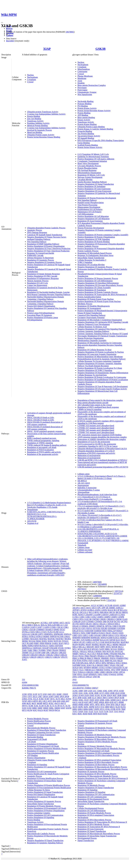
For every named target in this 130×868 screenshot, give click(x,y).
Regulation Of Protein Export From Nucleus (96, 299)
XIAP (47, 49)
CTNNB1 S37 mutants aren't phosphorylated (96, 428)
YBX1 (100, 674)
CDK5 (88, 617)
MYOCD (87, 649)
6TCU (102, 709)
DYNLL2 (26, 632)
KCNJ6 (60, 636)
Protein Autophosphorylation (89, 297)
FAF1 (45, 632)
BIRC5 (30, 625)
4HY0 (36, 701)
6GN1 (123, 707)
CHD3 (75, 619)
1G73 (40, 694)
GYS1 (117, 635)
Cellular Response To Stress (38, 790)
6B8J (107, 707)
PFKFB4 (114, 654)
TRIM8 (25, 653)
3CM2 (41, 699)
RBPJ (107, 661)
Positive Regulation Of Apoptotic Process (44, 801)
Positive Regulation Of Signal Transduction (45, 792)
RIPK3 (25, 646)
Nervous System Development (90, 177)
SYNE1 (68, 648)
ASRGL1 (120, 608)
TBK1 (35, 650)
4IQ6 (107, 702)
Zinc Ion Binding (34, 119)
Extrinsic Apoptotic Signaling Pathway (93, 331)
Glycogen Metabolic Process (89, 166)
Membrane (82, 78)
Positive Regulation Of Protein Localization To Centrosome (102, 377)
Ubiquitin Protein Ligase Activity (41, 135)
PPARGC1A (102, 656)
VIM (74, 674)
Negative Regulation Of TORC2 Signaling (95, 370)
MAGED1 (34, 639)
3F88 (79, 698)
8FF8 (95, 714)
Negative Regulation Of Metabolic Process (95, 728)
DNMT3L (100, 626)
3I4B (89, 698)
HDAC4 (123, 635)
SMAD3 (100, 665)
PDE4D (100, 654)
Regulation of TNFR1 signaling (40, 443)
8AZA (40, 710)
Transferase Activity (35, 121)
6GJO (118, 707)
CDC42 (60, 627)
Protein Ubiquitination (36, 758)
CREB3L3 (111, 619)
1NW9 (65, 694)
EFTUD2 (97, 628)
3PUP (116, 698)
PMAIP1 (93, 656)
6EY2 (24, 710)
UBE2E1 (42, 655)
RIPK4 (31, 646)
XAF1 (25, 659)
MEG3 (75, 647)
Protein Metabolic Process (38, 719)
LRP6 (89, 642)
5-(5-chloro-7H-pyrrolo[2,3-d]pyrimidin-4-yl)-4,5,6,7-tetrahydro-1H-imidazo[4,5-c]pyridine (100, 516)
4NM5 (81, 705)
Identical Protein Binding (37, 126)
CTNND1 (98, 622)
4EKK (102, 702)
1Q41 (81, 693)
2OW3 (75, 695)
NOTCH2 (119, 651)
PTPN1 (85, 661)
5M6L (51, 708)
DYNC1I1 (77, 628)
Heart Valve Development (88, 163)
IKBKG (123, 638)
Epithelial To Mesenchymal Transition (93, 157)
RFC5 (67, 643)
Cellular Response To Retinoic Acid (92, 327)
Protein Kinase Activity (87, 108)
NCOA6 (32, 641)
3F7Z (75, 698)
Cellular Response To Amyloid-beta (92, 375)
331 (24, 680)
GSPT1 (41, 634)
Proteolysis (32, 831)
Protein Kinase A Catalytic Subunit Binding (95, 129)
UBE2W (57, 657)
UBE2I (57, 655)
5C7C (62, 706)
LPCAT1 (82, 642)
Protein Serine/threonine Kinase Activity (94, 111)
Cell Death (31, 742)
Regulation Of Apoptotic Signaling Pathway (45, 843)
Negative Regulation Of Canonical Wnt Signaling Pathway (101, 329)
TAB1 (24, 650)
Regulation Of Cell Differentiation (92, 811)
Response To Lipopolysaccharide (41, 253)
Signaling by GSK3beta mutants (91, 423)
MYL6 (80, 649)
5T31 (102, 707)
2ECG (35, 697)
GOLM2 (97, 635)
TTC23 (32, 653)
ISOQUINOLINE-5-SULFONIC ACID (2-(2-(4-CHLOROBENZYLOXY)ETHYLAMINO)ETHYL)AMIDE (102, 535)
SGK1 (84, 665)
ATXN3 (84, 610)
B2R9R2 (26, 688)
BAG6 (110, 610)
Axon (80, 81)
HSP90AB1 (59, 634)
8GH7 (46, 710)
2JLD (117, 693)
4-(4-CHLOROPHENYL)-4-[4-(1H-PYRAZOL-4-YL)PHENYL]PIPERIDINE (98, 530)
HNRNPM (86, 638)
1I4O (49, 694)
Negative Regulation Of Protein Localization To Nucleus (101, 352)
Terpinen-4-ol (33, 523)
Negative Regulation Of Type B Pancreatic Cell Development (103, 386)
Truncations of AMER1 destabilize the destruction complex (102, 439)
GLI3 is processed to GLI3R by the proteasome (97, 444)
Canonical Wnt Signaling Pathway (92, 315)
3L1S (94, 698)
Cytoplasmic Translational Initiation (92, 161)
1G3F (35, 694)
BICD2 (119, 612)
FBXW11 (76, 633)
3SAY (86, 700)
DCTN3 (76, 624)
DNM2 (56, 630)
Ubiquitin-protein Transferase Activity (43, 112)
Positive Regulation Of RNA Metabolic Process (97, 774)
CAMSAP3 (113, 615)
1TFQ (24, 697)
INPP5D (53, 636)
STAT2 (102, 668)
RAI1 (102, 661)
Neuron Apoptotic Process (38, 281)
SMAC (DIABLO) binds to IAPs (41, 418)
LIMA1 (67, 636)
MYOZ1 (95, 649)
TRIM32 (62, 650)
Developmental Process (87, 838)
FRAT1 (109, 633)
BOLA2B (52, 625)
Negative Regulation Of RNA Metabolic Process (97, 742)
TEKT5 (75, 670)
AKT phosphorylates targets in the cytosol (95, 405)
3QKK (75, 700)
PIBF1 (37, 643)
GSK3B (101, 49)
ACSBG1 (100, 605)
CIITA (81, 619)
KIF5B (112, 640)
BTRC (75, 615)
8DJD (85, 714)
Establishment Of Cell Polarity (90, 209)
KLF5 (123, 640)
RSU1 (118, 663)
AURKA (91, 610)
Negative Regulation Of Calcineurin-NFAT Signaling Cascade (103, 322)
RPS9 (37, 646)
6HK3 (80, 709)
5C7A (52, 706)
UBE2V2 (49, 657)
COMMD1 (40, 630)
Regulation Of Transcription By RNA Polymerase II (99, 827)
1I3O (45, 694)
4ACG (75, 702)
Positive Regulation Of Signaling (41, 817)
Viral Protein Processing (87, 205)
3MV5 (105, 698)
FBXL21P (112, 631)
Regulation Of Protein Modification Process (45, 778)
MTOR (114, 647)
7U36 (106, 711)
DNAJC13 (77, 626)
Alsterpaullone (83, 492)
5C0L (36, 706)
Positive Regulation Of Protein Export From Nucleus (99, 301)
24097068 (97, 582)
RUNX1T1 (44, 646)
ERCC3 (39, 632)
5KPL (86, 707)
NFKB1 (99, 651)
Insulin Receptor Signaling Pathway (92, 182)
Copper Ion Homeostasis (37, 285)
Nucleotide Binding (85, 101)
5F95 (113, 705)
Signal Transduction (86, 840)
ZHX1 (75, 677)
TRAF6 (55, 650)
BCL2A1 (124, 610)
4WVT (63, 703)
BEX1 (97, 612)
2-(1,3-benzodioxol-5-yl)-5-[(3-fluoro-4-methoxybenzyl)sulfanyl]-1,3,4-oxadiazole (95, 498)
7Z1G (116, 711)
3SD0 (92, 700)
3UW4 (68, 699)
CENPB (121, 617)
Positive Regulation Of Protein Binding (93, 242)
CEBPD (107, 617)
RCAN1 (113, 661)
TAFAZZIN (117, 668)
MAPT (89, 645)
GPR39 (104, 635)
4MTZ (45, 703)
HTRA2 (32, 636)
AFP (51, 623)
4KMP (40, 703)
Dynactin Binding (85, 131)
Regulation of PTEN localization (40, 450)
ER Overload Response (87, 170)
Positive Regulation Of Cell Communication (45, 815)
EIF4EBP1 (112, 628)
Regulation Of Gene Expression (90, 829)
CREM (118, 619)
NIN (104, 651)
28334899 (102, 584)
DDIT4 (82, 624)
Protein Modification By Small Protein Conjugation (48, 774)
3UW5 (25, 701)
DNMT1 (92, 626)
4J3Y (50, 701)
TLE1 (81, 670)
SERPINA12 (27, 648)
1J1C (95, 691)
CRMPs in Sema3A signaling (89, 409)
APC (99, 608)
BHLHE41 (104, 612)
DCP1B (110, 622)
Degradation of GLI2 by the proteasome (94, 442)
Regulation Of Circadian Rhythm (91, 265)
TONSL (107, 670)
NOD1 (44, 641)
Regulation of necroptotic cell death (42, 447)
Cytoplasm (31, 80)
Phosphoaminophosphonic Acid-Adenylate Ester (97, 495)
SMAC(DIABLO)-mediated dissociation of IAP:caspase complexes (45, 423)
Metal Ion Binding (35, 132)
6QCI (35, 710)
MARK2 (95, 645)
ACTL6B (109, 605)
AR (107, 608)
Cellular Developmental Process (91, 808)
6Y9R (113, 709)
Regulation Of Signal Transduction (41, 735)
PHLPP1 (121, 654)
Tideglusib (82, 545)
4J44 (54, 701)
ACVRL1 (44, 623)
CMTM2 (96, 619)
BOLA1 (37, 625)
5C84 (29, 708)
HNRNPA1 (49, 634)
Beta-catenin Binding (86, 117)
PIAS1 (75, 656)
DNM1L (85, 626)
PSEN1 (113, 658)
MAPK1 (82, 645)
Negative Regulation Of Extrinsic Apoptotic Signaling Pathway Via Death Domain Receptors (100, 365)
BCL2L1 (76, 612)
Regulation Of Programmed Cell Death (43, 746)
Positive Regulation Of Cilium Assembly (94, 288)
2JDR (112, 693)
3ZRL (107, 700)
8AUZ (122, 711)
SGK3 (89, 665)
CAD (66, 625)
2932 (74, 680)
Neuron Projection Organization (91, 338)
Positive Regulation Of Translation (92, 290)
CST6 (83, 622)
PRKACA (119, 656)
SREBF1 (95, 668)
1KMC (59, 694)
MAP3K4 (125, 642)
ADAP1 (116, 605)
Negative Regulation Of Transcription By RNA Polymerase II (103, 778)
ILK (74, 640)
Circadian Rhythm (85, 180)
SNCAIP (120, 665)
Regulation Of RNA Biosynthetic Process (94, 820)
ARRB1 (112, 608)
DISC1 (117, 624)
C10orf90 (88, 615)
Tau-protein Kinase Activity (89, 136)
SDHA (52, 646)
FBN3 (104, 631)
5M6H (46, 708)
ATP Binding (83, 115)
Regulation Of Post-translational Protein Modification (49, 788)
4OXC (51, 703)
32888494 (97, 596)
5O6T (63, 708)
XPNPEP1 (93, 674)
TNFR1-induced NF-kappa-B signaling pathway (47, 445)
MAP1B (108, 642)
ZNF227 (89, 677)
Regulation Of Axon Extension (90, 221)
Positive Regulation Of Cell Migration (93, 216)
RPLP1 (92, 663)
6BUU (112, 707)
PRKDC (97, 658)
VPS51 (80, 674)
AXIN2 (104, 610)
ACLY (93, 605)
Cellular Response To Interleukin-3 (92, 260)
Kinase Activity (84, 120)
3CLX (35, 699)
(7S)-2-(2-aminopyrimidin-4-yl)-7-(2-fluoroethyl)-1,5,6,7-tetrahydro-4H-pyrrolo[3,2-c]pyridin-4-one (101, 507)
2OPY (51, 697)
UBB (43, 653)
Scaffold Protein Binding (88, 145)
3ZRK (102, 700)
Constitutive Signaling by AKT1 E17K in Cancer (97, 446)
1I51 (54, 694)
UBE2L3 (26, 657)
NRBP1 (76, 654)
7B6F (123, 709)
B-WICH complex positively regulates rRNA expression (100, 421)
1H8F (81, 691)
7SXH (80, 711)
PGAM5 (30, 643)
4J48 (24, 703)
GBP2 (75, 635)
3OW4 (111, 698)
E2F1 (84, 628)
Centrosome (82, 71)
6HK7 (91, 709)
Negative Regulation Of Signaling (91, 792)
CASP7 (39, 627)
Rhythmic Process (85, 304)
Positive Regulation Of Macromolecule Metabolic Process (101, 748)
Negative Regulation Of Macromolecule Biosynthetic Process (103, 769)
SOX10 (75, 668)
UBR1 (97, 672)
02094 (25, 682)
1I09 (85, 691)
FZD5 (121, 633)
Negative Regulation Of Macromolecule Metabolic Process (102, 737)
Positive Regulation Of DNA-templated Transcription (99, 760)
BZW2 (81, 615)
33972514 (119, 591)
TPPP (118, 670)
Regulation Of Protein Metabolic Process (44, 806)
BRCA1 (60, 625)
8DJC (80, 714)
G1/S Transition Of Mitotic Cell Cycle (93, 154)
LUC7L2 (95, 642)
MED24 (122, 645)
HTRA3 (39, 636)
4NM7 (87, 705)
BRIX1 (125, 612)
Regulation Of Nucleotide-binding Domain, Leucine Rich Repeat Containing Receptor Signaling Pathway (49, 293)
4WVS (57, 703)
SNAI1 (113, 665)
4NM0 (121, 702)
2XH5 (92, 695)
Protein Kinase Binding (87, 124)
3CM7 (47, 699)
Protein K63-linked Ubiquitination (41, 306)
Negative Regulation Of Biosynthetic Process (96, 765)
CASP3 (33, 627)
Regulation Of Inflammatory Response (43, 278)
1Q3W (75, 693)
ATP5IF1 (76, 610)
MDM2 (25, 641)
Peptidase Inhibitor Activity (38, 123)
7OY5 (75, 711)
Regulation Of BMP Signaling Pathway (43, 244)
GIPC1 (85, 635)
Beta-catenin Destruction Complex (92, 85)
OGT (24, 643)
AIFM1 (56, 623)
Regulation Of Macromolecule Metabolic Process (98, 776)
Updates (10, 35)
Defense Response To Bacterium (40, 258)
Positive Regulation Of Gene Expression (94, 189)
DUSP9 (122, 626)
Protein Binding (34, 116)
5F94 (108, 705)
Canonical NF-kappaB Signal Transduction (45, 235)
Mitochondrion (84, 69)
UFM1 (116, 672)
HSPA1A (68, 634)
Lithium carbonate (85, 552)
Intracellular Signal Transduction (91, 258)
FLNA (50, 632)
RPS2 (104, 663)
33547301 (111, 600)
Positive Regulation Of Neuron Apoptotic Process (98, 278)
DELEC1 (103, 624)
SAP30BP (76, 665)
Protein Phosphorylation (87, 168)
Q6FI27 (95, 688)
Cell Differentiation (85, 214)
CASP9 (46, 627)
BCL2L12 (84, 612)
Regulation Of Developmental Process (93, 799)
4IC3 (45, 701)
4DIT (96, 702)
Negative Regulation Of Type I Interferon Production (49, 249)
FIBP (88, 633)
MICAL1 (82, 647)
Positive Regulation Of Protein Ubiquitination (46, 246)
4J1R (111, 702)
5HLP (123, 705)
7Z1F (111, 711)
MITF (97, 647)
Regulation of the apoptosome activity (43, 454)
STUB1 (61, 648)
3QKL (81, 700)
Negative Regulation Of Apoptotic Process (44, 262)
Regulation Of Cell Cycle (37, 283)
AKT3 (94, 608)
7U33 (101, 711)
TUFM (38, 653)
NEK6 (38, 641)
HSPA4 (104, 638)
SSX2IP (45, 648)
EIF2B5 (104, 628)
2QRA (25, 699)
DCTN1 (117, 622)
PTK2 (126, 658)
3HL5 (63, 699)
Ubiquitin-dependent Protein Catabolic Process (46, 228)
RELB (120, 661)
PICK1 (81, 656)
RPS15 (98, 663)
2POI (62, 697)
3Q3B (122, 698)
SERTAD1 (37, 648)
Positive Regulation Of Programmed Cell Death (47, 808)
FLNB (56, 632)
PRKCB (83, 658)
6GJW (30, 710)
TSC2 (75, 672)
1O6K (100, 691)
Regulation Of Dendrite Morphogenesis (94, 306)
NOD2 (50, 641)
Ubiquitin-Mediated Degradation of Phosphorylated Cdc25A (102, 449)
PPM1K (48, 643)
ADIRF (123, 605)
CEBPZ (114, 617)
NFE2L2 (84, 651)
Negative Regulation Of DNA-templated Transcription (100, 753)
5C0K (31, 706)
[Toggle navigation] (2, 23)
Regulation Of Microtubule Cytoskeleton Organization (100, 320)
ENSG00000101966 (30, 685)
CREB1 (103, 619)
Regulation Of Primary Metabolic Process (95, 746)
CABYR (104, 615)
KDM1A (89, 640)
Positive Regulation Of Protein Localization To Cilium (100, 368)
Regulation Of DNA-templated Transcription (96, 815)
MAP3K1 (116, 642)
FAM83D (98, 631)
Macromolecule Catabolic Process (41, 834)
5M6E (34, 708)
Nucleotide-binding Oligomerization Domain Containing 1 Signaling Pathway (45, 298)
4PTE (97, 705)
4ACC (119, 700)
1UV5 (102, 693)
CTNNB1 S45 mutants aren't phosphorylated (96, 430)
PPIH (42, 643)
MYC (75, 649)
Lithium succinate (85, 550)
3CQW (103, 695)
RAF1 (61, 643)
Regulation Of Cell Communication (42, 771)
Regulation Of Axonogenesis (89, 308)
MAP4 (75, 645)
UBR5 (102, 672)
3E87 (114, 695)
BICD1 (112, 612)
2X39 (87, 695)
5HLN (118, 705)
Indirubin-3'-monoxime (87, 488)
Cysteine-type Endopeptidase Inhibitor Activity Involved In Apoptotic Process (46, 129)
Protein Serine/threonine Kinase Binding (44, 137)
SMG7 (107, 665)
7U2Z (91, 711)
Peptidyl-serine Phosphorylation (91, 203)
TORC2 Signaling (85, 262)
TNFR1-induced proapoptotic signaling (43, 441)
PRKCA (76, 658)
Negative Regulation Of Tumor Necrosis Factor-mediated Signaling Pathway (47, 238)
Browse (9, 29)
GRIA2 (111, 635)
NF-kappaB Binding (86, 138)
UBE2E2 (50, 655)
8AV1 (75, 714)
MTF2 (108, 647)
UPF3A (122, 672)
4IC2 (41, 701)
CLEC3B (88, 619)
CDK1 (66, 627)
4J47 (67, 701)
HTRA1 (25, 636)
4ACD (125, 700)
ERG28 (75, 631)
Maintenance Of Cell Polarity (89, 212)
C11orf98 (96, 615)
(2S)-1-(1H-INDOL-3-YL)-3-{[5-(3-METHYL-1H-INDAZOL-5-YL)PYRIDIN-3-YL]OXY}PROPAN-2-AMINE (103, 539)
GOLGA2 (26, 634)
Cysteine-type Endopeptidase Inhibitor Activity (46, 114)
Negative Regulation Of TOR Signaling (94, 239)
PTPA (79, 661)
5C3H (41, 706)
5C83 (24, 708)
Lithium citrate (84, 547)
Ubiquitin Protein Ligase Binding (91, 127)
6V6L (108, 709)
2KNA (46, 697)
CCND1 (122, 615)
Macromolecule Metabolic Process (41, 728)
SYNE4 (109, 668)
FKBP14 (94, 633)
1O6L (105, 691)
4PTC (92, 705)
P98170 (33, 688)
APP (103, 608)
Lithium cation (84, 474)
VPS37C (64, 657)
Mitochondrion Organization (89, 173)
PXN (90, 661)
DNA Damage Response (37, 232)
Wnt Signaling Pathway (37, 242)
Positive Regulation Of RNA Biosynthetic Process (98, 762)
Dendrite (81, 83)
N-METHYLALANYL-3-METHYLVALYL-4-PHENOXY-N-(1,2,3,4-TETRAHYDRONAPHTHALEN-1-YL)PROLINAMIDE (46, 515)
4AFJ (86, 702)
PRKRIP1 (105, 658)
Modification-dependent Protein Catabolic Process (48, 829)
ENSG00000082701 (81, 685)
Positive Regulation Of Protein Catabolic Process (97, 292)
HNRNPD (77, 638)
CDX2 (94, 617)
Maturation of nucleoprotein (89, 455)
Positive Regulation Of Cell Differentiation (95, 281)
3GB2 (84, 698)
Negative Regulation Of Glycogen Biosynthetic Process (100, 285)
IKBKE (46, 636)
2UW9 (81, 695)
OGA (89, 654)
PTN (74, 661)
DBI (105, 622)
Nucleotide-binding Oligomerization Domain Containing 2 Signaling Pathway (45, 303)
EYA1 (81, 631)
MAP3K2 (43, 639)
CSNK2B (76, 622)
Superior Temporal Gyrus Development (94, 324)
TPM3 (49, 650)
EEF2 (33, 632)
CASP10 (26, 627)
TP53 (113, 670)
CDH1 (82, 617)
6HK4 (86, 709)
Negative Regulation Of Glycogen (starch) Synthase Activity (102, 389)
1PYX (116, 691)
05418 (75, 682)
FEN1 (83, 633)
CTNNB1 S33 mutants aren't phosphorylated (96, 426)
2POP (67, 697)
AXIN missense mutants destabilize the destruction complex (102, 437)
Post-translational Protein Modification (43, 753)
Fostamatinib (83, 543)
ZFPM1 (120, 674)
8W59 (51, 710)
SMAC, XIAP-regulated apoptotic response (45, 431)
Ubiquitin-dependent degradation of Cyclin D (96, 451)
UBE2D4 (34, 655)
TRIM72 (124, 670)
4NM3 (75, 705)
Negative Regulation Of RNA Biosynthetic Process (98, 755)
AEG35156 (32, 521)
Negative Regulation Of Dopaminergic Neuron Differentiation (103, 373)
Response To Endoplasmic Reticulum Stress (95, 255)
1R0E (96, 693)
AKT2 (67, 623)
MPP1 (103, 647)
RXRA (124, 663)
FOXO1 (102, 633)
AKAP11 (76, 608)
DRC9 (116, 626)
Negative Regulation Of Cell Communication (96, 794)
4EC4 (30, 701)
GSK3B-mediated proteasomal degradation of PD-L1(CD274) (103, 467)
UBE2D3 (26, 655)
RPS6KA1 (111, 663)
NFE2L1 (76, 651)
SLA (94, 665)
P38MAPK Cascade (35, 255)
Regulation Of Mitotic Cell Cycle (91, 175)
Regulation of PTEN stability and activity (44, 452)
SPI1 (81, 668)
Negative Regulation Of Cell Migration (93, 219)
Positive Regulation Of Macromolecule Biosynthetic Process (102, 767)
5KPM (92, 707)
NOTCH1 (57, 641)
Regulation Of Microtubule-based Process (95, 253)
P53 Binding (83, 106)
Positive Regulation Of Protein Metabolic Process (47, 748)
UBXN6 (109, 672)
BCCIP (117, 610)
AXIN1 (98, 610)
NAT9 (102, 649)
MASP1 (103, 645)
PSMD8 (120, 658)
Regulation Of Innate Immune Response (44, 274)
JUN (83, 640)
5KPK (80, 707)
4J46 (63, 701)
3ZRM (113, 700)
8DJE (90, 714)
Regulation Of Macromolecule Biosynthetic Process (99, 834)
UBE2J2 (64, 655)
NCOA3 (114, 649)
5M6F (40, 708)
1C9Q (24, 694)
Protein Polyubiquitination (38, 723)
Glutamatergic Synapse (87, 92)
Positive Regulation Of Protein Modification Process (49, 785)
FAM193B (89, 631)
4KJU (29, 703)
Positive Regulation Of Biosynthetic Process (96, 739)
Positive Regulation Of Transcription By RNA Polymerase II (102, 295)
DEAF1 (89, 624)
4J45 (59, 701)
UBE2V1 (41, 657)
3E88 (119, 695)
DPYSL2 (109, 626)
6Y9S (118, 709)
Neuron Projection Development (91, 228)
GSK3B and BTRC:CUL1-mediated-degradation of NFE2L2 (102, 460)
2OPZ (57, 697)
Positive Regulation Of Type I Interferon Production (48, 251)
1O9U (110, 691)
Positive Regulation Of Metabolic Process (95, 735)
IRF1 (78, 640)
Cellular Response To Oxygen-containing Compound (99, 361)
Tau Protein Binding (86, 134)
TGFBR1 (42, 650)
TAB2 (30, 650)
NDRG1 (121, 649)
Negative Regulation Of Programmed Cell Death (97, 721)
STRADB (53, 648)
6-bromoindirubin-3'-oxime (89, 490)
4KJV (34, 703)
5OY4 (97, 707)
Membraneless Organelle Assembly (92, 340)
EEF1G (89, 628)
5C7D (68, 706)
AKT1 (62, 623)
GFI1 (80, 635)
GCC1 (62, 632)
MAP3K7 (60, 639)
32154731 (118, 593)
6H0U (75, 709)
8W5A (57, 710)
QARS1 (55, 643)
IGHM (110, 638)
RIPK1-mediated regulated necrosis (42, 438)
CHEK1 (25, 630)
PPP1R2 (111, 656)
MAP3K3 (52, 639)
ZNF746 (96, 677)
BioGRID (10, 41)
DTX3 (62, 630)
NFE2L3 (91, 651)
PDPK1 (107, 654)
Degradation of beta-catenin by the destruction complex (100, 400)
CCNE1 (76, 617)
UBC (48, 653)
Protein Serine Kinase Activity (90, 147)
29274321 (82, 589)
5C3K (47, 706)
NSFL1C (83, 654)
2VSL (30, 699)
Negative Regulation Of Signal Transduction (96, 184)
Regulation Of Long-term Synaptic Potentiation (97, 354)
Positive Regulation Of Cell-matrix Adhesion (96, 159)
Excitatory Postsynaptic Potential (91, 318)
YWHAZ (113, 674)
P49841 (88, 688)
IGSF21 (116, 638)
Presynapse (82, 88)
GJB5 (91, 635)
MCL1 (109, 645)
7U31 (96, 711)
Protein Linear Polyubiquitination (41, 313)
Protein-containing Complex (39, 813)
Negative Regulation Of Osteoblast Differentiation (98, 283)
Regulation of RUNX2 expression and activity (96, 453)
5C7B (57, 706)
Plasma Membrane (85, 76)
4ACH (81, 702)
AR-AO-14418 (84, 483)
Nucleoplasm (32, 77)
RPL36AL (85, 663)
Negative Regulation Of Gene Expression (94, 191)
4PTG (103, 705)
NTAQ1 (65, 641)
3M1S (99, 698)
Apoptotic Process (35, 230)
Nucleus (30, 75)
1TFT (30, 697)
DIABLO (49, 630)
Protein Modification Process (39, 721)
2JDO (107, 693)
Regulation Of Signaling (37, 765)
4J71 (116, 702)
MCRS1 (68, 639)
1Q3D (121, 691)
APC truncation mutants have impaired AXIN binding (99, 435)
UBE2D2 (62, 653)
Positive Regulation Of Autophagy (92, 186)
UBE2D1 (54, 653)
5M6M (57, 708)
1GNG (75, 691)
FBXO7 (120, 631)
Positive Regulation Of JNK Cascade (42, 276)
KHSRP (96, 640)
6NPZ (97, 709)
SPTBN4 (87, 668)
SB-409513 (82, 481)
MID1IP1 (90, 647)
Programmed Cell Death (37, 739)
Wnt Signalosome (85, 94)
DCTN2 (124, 622)
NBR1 (107, 649)
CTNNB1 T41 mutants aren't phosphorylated (96, 432)
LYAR (102, 642)
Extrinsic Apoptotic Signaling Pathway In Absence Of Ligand (103, 334)
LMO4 (75, 642)
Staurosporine (83, 485)
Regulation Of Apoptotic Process (41, 260)
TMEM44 (99, 670)
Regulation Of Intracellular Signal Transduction (47, 730)
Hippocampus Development (89, 207)
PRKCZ (90, 658)
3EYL (52, 699)
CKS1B (32, 630)
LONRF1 (26, 639)
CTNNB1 (90, 622)
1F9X (30, 694)
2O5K (123, 693)
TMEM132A (90, 670)
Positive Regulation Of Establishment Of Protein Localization (103, 380)
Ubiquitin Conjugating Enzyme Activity (43, 732)
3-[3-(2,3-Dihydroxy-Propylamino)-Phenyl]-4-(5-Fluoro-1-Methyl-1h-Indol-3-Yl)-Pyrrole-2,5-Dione (102, 477)
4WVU (25, 706)
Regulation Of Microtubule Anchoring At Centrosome (99, 343)
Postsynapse (82, 90)
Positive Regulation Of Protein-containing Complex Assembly (103, 235)
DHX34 (111, 624)
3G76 (58, 699)
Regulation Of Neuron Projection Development (97, 198)
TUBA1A (82, 672)
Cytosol (30, 82)
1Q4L (86, 693)
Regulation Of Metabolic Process (91, 785)
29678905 (70, 32)
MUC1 (121, 647)
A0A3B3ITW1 (78, 688)
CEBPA (100, 617)
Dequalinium (32, 509)
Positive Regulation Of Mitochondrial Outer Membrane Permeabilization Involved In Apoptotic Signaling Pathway (102, 358)
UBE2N (33, 657)
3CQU (97, 695)
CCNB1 (53, 627)
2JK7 (40, 697)
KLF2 (118, 640)
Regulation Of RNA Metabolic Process (93, 824)
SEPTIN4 (59, 646)
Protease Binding (84, 104)
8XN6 (105, 714)
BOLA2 (44, 625)
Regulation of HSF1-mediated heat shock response (98, 407)
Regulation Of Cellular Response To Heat (94, 350)
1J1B (90, 691)
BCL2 (24, 625)
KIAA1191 (104, 640)
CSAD (125, 619)
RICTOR (76, 663)
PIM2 (87, 656)
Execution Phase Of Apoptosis (39, 315)
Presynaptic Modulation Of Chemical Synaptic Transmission (102, 336)
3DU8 (109, 695)
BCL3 (91, 612)
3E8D (124, 695)
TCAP (125, 668)
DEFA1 (96, 624)
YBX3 (106, 674)
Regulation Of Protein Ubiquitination (42, 744)
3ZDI (97, 700)
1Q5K (91, 693)
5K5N (75, 707)
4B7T (91, 702)
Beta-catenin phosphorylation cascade (93, 403)
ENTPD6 (121, 628)
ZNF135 (82, 677)
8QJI (100, 714)
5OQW (69, 708)
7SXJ (86, 711)
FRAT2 (115, 633)
